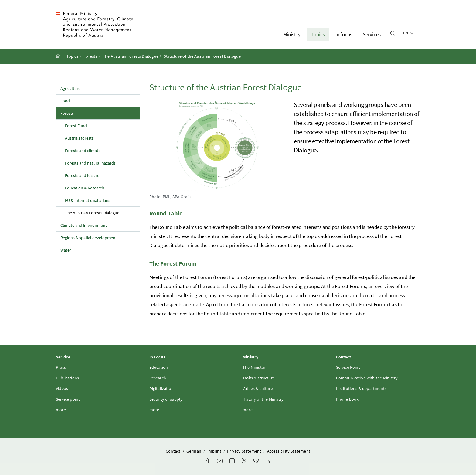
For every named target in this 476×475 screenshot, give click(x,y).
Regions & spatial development (89, 238)
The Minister (254, 367)
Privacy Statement (245, 451)
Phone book (347, 399)
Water (66, 250)
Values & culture (258, 388)
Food (65, 101)
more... (62, 410)
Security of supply (166, 399)
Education (159, 367)
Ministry (292, 34)
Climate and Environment (84, 225)
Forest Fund (76, 126)
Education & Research (85, 188)
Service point (68, 399)
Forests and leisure (82, 175)
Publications (67, 378)
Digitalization (161, 388)
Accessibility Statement (289, 451)
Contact (173, 451)
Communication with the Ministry (367, 378)
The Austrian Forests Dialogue (131, 56)
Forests (90, 56)
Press (61, 367)
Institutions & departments (361, 388)
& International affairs (88, 200)
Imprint (215, 451)
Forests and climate (83, 151)
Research (158, 378)
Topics (318, 34)
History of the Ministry (263, 399)
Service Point (348, 367)
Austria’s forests (79, 138)
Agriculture (70, 88)
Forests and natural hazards (90, 163)
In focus (344, 34)
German (194, 451)
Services (372, 34)
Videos (62, 388)
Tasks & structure (259, 378)
